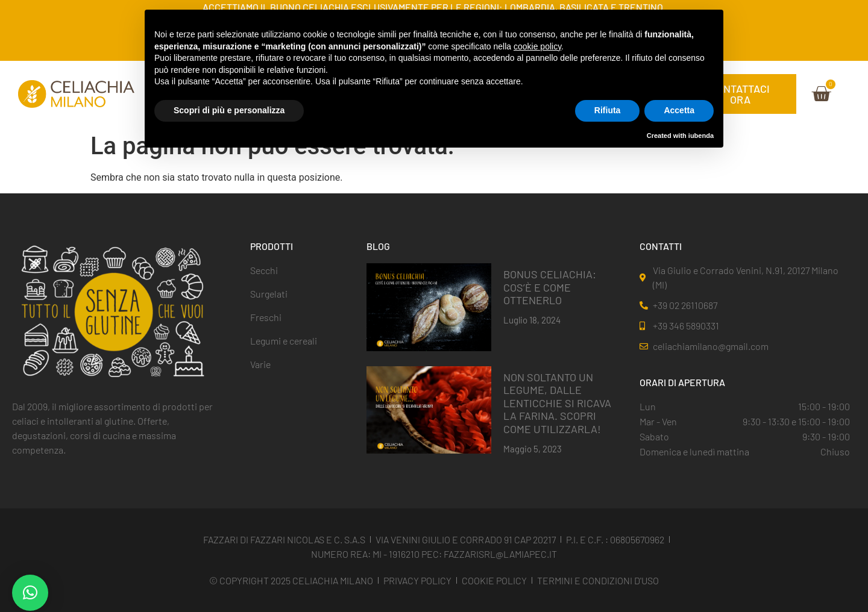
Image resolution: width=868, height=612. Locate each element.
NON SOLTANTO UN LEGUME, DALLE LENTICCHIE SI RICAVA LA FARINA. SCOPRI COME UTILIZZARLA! (557, 403)
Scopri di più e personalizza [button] (229, 110)
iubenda (701, 136)
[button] (30, 593)
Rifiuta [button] (608, 110)
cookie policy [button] (537, 46)
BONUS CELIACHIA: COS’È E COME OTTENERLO (550, 287)
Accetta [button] (679, 110)
